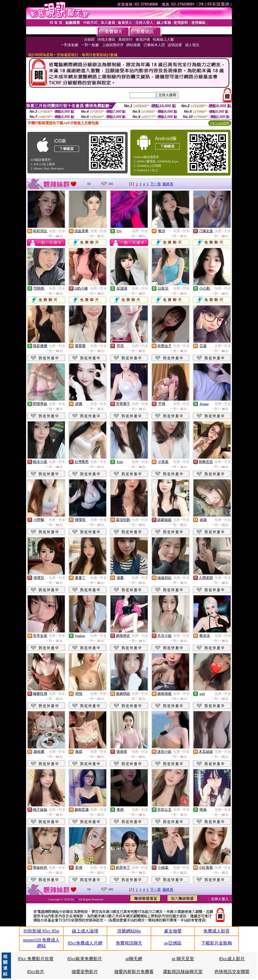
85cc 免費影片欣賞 (36, 959)
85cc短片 (36, 972)
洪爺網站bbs (129, 931)
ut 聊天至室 (183, 959)
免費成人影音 (217, 931)
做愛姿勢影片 (85, 972)
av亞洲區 (173, 943)
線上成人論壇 (85, 931)
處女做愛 (173, 931)
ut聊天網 (134, 959)
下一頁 (155, 184)
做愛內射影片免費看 (134, 972)
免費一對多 (57, 231)
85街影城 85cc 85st (41, 931)
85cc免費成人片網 (85, 943)
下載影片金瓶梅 (217, 943)
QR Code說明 (220, 123)
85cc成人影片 (232, 959)
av (77, 899)
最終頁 (168, 184)
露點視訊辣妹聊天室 (183, 972)
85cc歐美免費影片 (85, 959)
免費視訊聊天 (129, 943)
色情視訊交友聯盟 (232, 972)
